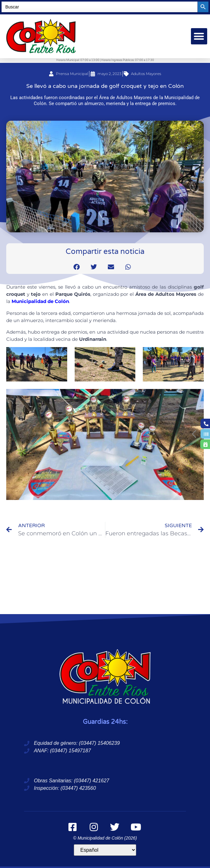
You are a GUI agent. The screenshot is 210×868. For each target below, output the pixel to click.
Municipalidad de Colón (40, 301)
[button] (199, 36)
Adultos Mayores (146, 74)
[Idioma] (105, 850)
